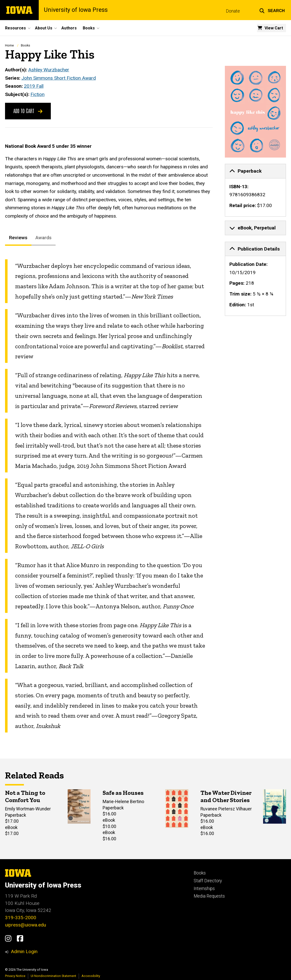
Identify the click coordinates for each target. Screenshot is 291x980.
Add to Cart (28, 111)
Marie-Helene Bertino (123, 802)
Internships (204, 889)
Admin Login (24, 951)
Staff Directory (208, 881)
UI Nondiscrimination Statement (53, 976)
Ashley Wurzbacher (49, 70)
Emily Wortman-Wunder (28, 809)
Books (26, 45)
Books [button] (89, 28)
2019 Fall (34, 86)
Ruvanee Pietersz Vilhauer (226, 809)
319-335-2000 (21, 918)
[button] (272, 10)
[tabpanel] (109, 496)
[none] (255, 190)
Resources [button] (15, 28)
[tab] (255, 171)
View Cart (274, 28)
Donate (233, 11)
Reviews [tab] (18, 238)
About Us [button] (44, 28)
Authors (69, 28)
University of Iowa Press (76, 10)
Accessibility (91, 976)
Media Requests (209, 896)
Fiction (37, 94)
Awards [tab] (44, 238)
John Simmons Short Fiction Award (59, 78)
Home (9, 45)
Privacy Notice (15, 976)
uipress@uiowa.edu (26, 925)
